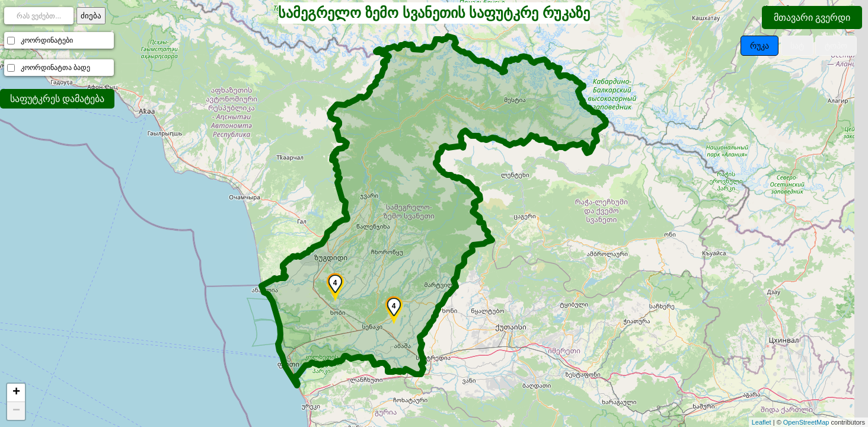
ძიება (91, 16)
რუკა (759, 46)
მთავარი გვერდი (812, 17)
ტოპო (836, 46)
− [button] (16, 411)
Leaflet (762, 422)
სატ (797, 46)
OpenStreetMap (806, 422)
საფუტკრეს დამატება (57, 99)
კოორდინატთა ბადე (55, 68)
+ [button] (16, 393)
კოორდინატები (47, 40)
